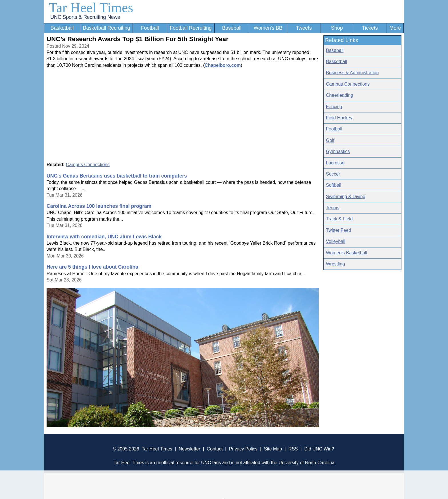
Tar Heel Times (91, 8)
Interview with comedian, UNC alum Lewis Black (104, 237)
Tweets (304, 28)
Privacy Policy (243, 449)
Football (150, 28)
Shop (337, 28)
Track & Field (339, 219)
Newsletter (189, 449)
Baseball (232, 28)
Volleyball (336, 241)
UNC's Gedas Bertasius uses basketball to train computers (117, 176)
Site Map (273, 449)
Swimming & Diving (346, 197)
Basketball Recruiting (106, 28)
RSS (293, 449)
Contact (215, 449)
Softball (334, 185)
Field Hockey (339, 118)
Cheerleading (340, 95)
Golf (330, 140)
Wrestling (335, 264)
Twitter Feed (339, 230)
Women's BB (268, 28)
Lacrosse (335, 163)
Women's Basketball (347, 253)
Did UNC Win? (319, 449)
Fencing (334, 107)
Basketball (62, 28)
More (395, 28)
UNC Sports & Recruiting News (85, 17)
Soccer (333, 174)
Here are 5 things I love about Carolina (92, 267)
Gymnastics (338, 151)
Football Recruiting (191, 28)
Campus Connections (88, 165)
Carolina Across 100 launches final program (99, 206)
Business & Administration (352, 73)
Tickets (370, 28)
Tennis (333, 208)
